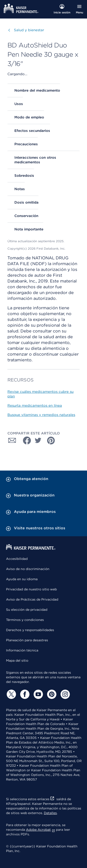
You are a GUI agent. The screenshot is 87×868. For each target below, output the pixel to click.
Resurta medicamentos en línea (35, 406)
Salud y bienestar (29, 30)
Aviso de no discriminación (28, 569)
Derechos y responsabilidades (30, 630)
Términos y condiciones (25, 620)
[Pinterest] (51, 694)
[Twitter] (11, 694)
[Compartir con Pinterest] (51, 440)
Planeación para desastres (27, 640)
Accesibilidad (17, 559)
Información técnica (22, 650)
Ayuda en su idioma (22, 579)
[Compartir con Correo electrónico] (12, 440)
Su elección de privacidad (27, 610)
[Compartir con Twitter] (38, 440)
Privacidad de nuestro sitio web (31, 589)
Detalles (50, 813)
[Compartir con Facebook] (25, 440)
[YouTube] (38, 694)
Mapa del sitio (17, 660)
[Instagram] (64, 694)
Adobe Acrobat (40, 830)
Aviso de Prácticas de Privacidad (32, 599)
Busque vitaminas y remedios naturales (41, 415)
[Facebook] (24, 694)
